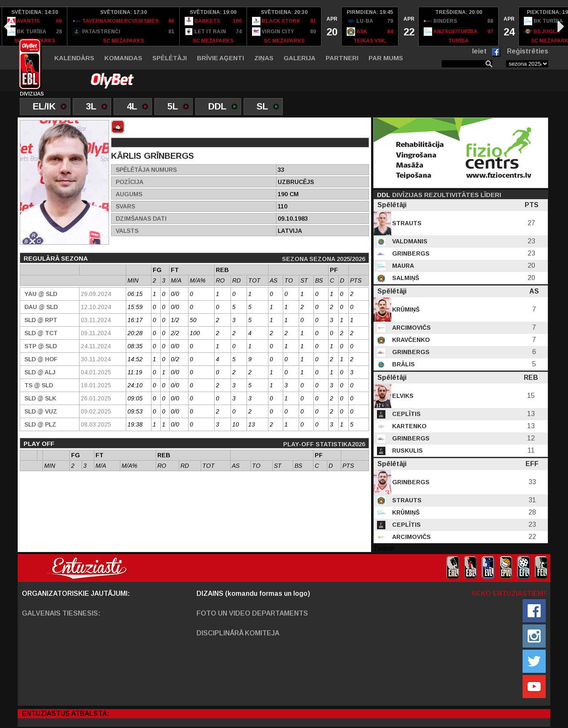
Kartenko (409, 426)
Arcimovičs (411, 328)
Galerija (300, 58)
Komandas (123, 58)
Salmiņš (405, 278)
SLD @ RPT (41, 320)
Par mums (386, 58)
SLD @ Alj (40, 372)
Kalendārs (74, 58)
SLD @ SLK (40, 398)
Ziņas (264, 58)
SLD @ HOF (41, 359)
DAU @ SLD (41, 307)
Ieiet (479, 51)
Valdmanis (409, 241)
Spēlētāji (170, 58)
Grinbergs (410, 253)
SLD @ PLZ (40, 424)
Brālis (403, 364)
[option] (35, 27)
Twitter (384, 548)
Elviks (402, 396)
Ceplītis (406, 414)
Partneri (342, 58)
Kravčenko (410, 340)
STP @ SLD (41, 346)
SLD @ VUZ (41, 411)
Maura (402, 266)
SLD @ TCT (41, 333)
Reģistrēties (528, 51)
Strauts (406, 223)
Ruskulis (407, 451)
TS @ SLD (39, 385)
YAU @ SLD (41, 294)
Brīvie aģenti (220, 58)
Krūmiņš (405, 309)
